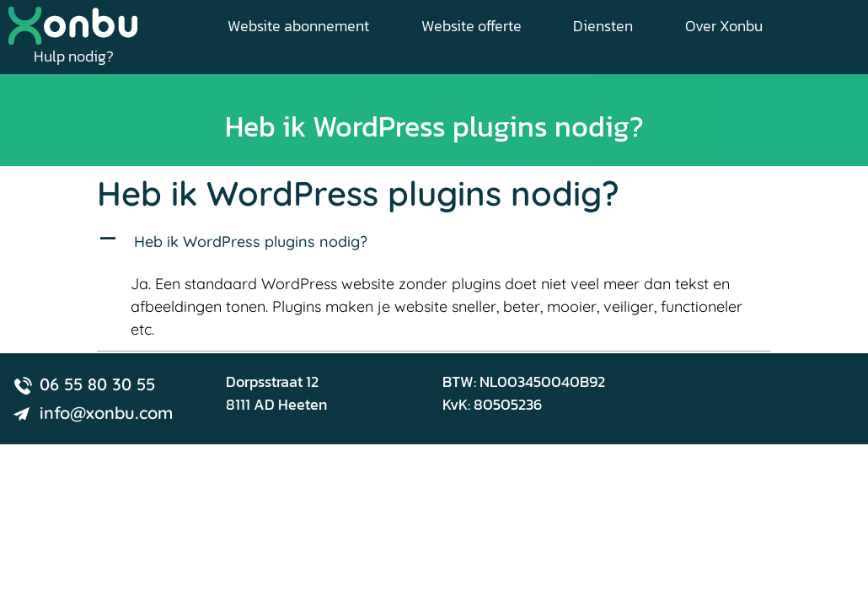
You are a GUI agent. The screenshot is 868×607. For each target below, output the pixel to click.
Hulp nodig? (74, 56)
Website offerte (472, 26)
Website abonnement (298, 26)
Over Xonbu (724, 26)
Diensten (603, 26)
